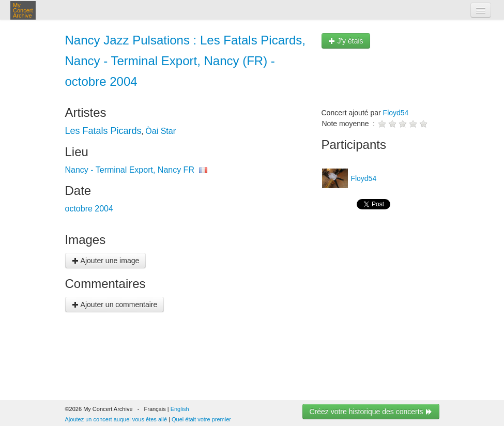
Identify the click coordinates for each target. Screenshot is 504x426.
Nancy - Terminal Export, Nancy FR (130, 170)
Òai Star (161, 131)
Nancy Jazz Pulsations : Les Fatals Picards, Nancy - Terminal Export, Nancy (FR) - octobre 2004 (186, 61)
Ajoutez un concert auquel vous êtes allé (116, 419)
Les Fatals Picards (103, 131)
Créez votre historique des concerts (371, 412)
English (180, 409)
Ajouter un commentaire (115, 305)
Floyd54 (396, 113)
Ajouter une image (106, 261)
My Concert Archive (23, 10)
